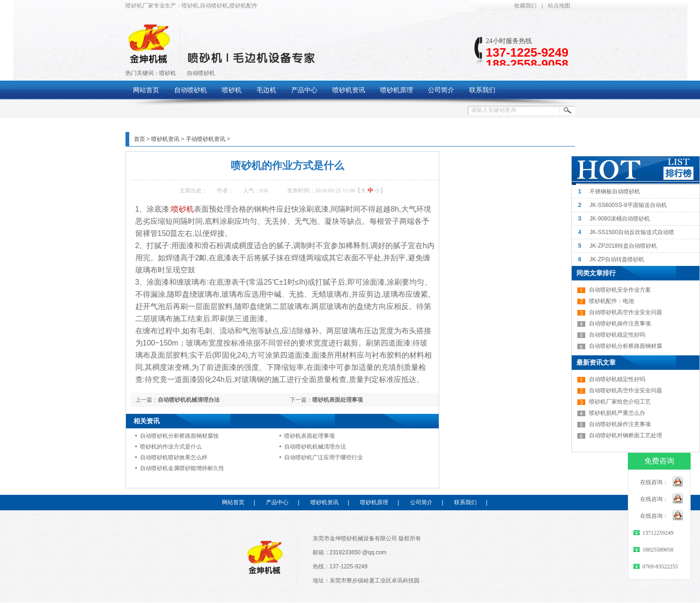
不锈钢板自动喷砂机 (615, 191)
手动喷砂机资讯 (206, 139)
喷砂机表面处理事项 (338, 400)
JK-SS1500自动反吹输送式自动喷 (632, 232)
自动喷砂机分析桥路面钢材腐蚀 (179, 436)
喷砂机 (168, 73)
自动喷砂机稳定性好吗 (617, 335)
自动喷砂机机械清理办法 (189, 400)
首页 (140, 139)
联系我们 (465, 502)
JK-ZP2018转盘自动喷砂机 (623, 246)
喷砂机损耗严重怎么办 (617, 413)
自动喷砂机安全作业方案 (620, 290)
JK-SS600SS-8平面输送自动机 (628, 205)
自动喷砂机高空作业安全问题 (626, 312)
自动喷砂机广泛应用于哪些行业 (324, 457)
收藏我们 (525, 6)
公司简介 (421, 502)
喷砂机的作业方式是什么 (171, 447)
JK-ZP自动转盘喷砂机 (617, 259)
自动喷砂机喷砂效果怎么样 (174, 457)
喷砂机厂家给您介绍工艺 (620, 402)
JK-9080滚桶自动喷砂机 (620, 219)
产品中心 (277, 502)
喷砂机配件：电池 (612, 301)
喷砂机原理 (374, 502)
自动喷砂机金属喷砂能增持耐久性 (182, 468)
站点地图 (559, 6)
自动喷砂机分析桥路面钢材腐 (626, 346)
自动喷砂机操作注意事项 (620, 324)
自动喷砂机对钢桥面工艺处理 (626, 435)
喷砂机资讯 (165, 139)
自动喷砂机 (201, 73)
